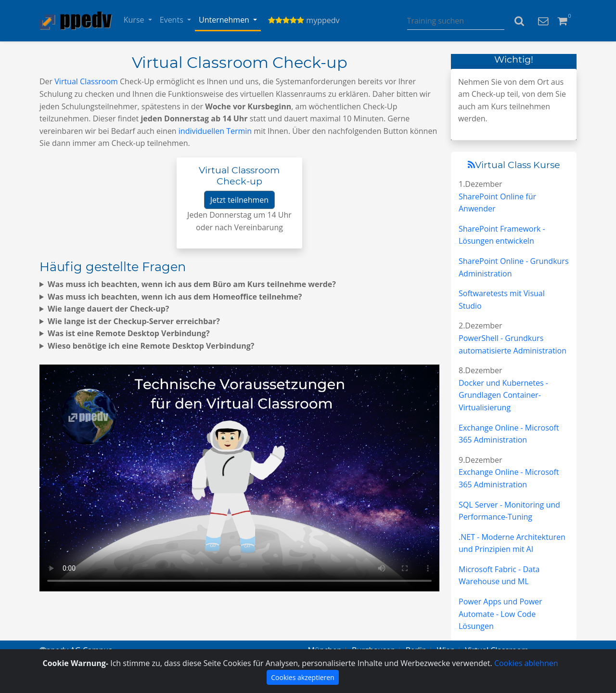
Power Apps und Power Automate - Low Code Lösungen (500, 614)
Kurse (135, 20)
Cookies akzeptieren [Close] (302, 677)
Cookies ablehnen (526, 663)
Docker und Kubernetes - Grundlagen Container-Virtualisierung (503, 395)
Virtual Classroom (86, 81)
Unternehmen (225, 20)
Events (173, 20)
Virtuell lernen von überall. (239, 478)
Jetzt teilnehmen (239, 200)
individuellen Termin (215, 131)
